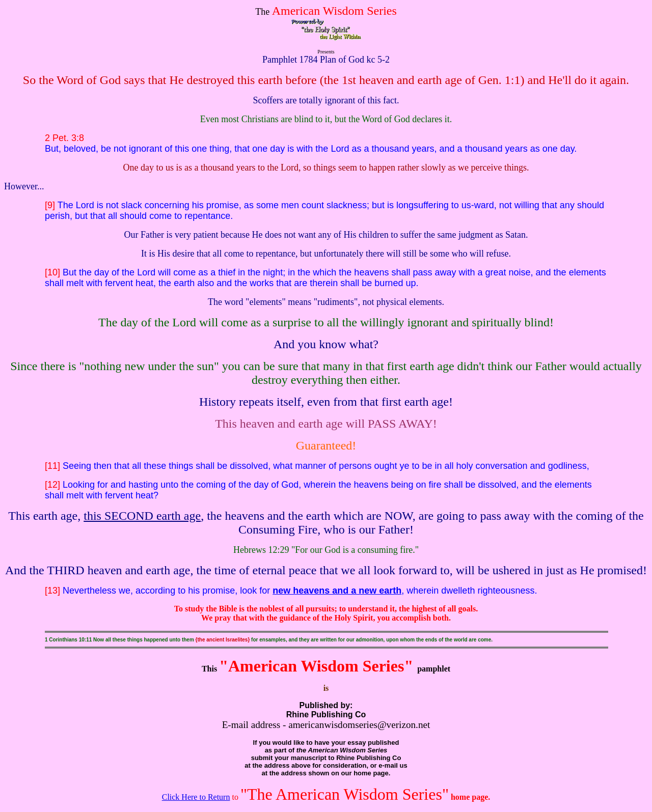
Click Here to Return (196, 797)
